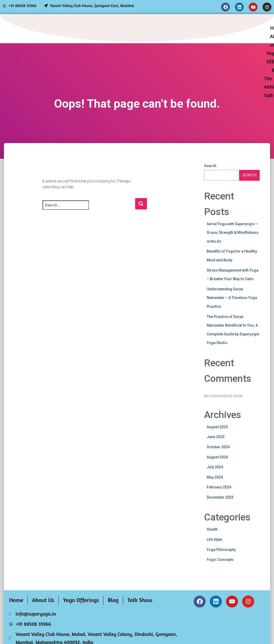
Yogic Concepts (220, 560)
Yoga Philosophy (221, 550)
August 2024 (217, 457)
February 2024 (219, 487)
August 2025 (217, 427)
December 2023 (220, 497)
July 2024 (215, 467)
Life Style (214, 539)
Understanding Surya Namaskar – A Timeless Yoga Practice (232, 298)
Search (210, 166)
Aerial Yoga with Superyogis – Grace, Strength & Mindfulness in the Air (233, 233)
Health (212, 529)
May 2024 (215, 477)
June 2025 (216, 437)
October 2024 (218, 447)
